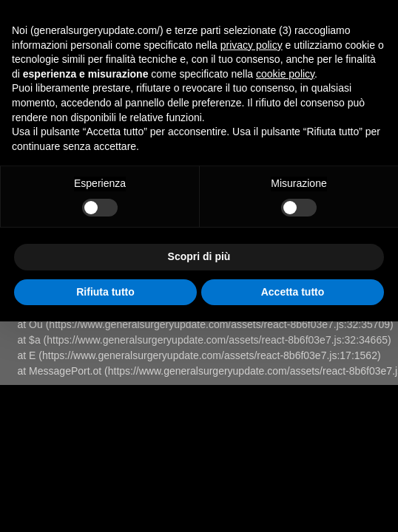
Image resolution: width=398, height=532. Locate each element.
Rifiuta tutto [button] (105, 292)
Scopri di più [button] (199, 256)
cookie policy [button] (285, 74)
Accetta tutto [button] (293, 292)
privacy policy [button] (252, 45)
